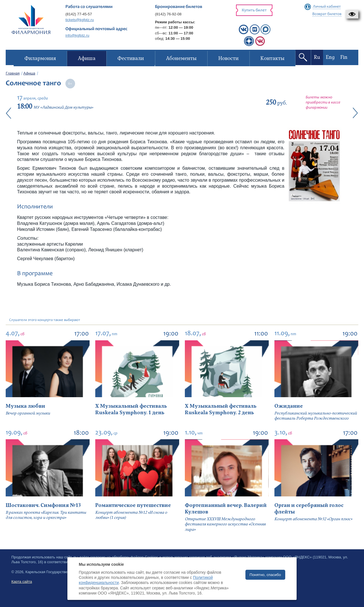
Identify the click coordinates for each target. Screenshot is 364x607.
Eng (330, 57)
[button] (352, 14)
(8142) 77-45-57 (79, 14)
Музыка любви (25, 406)
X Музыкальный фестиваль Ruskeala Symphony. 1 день (131, 409)
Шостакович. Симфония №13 (43, 505)
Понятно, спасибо (265, 575)
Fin (344, 57)
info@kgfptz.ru (77, 35)
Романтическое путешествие (133, 505)
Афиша (29, 74)
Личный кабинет (327, 7)
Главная (13, 74)
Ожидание (289, 406)
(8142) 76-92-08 (168, 14)
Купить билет (254, 10)
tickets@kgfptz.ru (80, 20)
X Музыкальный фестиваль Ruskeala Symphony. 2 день (221, 409)
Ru (317, 57)
